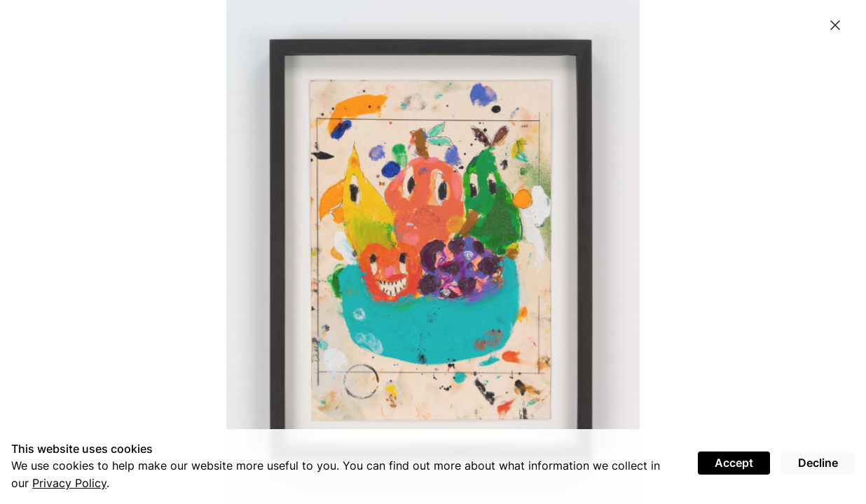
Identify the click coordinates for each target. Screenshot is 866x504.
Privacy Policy (69, 483)
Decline (818, 463)
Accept (734, 463)
